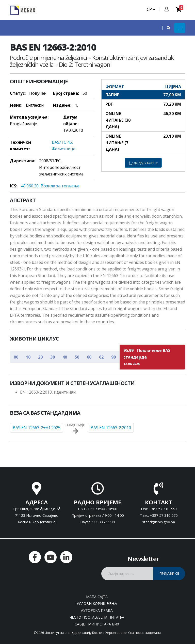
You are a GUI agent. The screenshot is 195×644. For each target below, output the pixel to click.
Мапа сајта (97, 597)
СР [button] (151, 9)
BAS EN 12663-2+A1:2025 (37, 428)
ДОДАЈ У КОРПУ (143, 163)
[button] (166, 28)
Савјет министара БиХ (97, 624)
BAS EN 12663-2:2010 (111, 428)
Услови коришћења (97, 603)
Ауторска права (97, 610)
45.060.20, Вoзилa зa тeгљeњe (50, 186)
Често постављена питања (97, 617)
